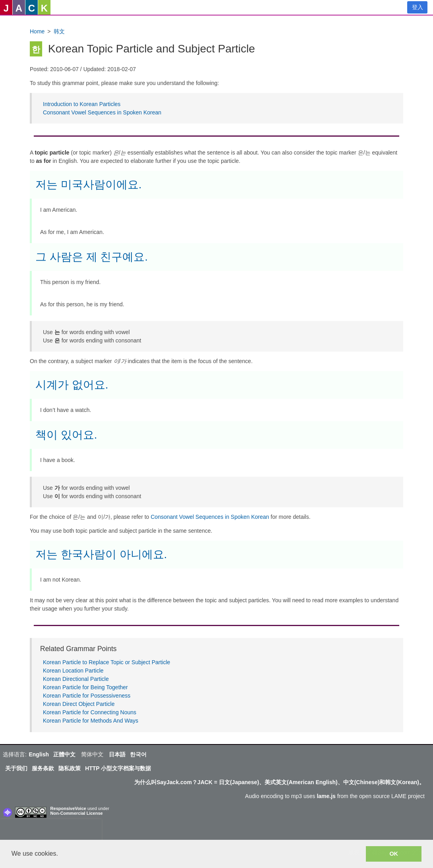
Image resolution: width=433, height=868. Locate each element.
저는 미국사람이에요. (89, 185)
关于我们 (16, 768)
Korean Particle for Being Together (85, 687)
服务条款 (43, 768)
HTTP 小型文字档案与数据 (118, 768)
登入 (418, 7)
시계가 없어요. (72, 385)
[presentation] (51, 831)
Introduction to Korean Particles (82, 104)
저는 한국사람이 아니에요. (101, 554)
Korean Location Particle (73, 671)
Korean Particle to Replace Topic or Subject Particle (106, 662)
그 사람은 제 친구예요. (92, 257)
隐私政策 (70, 768)
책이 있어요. (66, 435)
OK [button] (394, 854)
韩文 (59, 31)
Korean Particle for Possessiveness (87, 696)
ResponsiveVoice (68, 808)
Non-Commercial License (77, 813)
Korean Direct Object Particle (79, 704)
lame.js (326, 796)
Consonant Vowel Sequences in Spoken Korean (102, 112)
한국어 (138, 754)
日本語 (117, 754)
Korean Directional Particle (76, 679)
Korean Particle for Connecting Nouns (90, 712)
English (39, 754)
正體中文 (64, 754)
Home (37, 31)
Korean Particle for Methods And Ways (91, 721)
